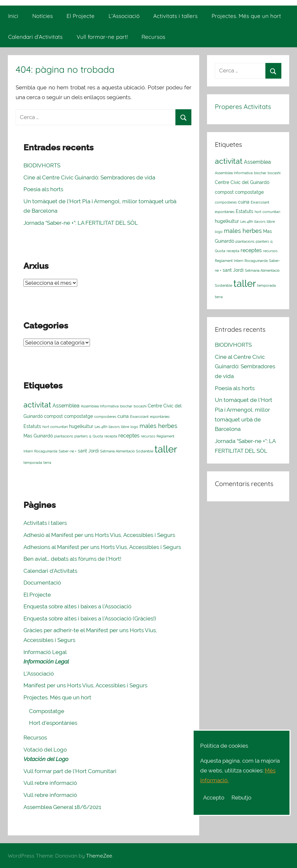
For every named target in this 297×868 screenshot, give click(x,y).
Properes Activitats (243, 107)
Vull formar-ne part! (102, 37)
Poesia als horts (43, 189)
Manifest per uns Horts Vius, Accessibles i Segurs (85, 685)
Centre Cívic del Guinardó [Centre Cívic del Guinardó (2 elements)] (242, 182)
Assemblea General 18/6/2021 (62, 807)
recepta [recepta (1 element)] (111, 436)
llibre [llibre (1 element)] (125, 427)
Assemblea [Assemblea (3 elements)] (66, 406)
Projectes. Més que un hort (246, 16)
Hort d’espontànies (53, 723)
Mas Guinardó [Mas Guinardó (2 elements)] (38, 436)
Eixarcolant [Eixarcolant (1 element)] (139, 417)
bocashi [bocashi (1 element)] (140, 406)
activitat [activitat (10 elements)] (37, 405)
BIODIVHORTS (42, 165)
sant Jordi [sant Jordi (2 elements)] (88, 451)
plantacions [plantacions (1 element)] (64, 436)
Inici (13, 16)
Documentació (42, 583)
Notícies (43, 16)
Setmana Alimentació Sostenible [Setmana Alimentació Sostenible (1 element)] (127, 451)
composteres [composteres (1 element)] (105, 417)
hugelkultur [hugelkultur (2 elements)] (81, 426)
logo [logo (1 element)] (134, 427)
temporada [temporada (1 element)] (33, 463)
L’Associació (124, 16)
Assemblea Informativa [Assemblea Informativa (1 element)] (100, 406)
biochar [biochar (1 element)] (126, 406)
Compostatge (47, 711)
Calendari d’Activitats (35, 37)
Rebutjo (241, 798)
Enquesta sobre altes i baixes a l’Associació (77, 606)
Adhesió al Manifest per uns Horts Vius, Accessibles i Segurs (99, 535)
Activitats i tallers (175, 16)
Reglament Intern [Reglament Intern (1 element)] (229, 261)
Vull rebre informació (50, 783)
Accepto (214, 798)
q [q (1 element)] (90, 436)
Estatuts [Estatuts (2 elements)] (32, 426)
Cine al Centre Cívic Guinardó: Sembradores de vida (89, 177)
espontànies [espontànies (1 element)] (160, 417)
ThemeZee (99, 856)
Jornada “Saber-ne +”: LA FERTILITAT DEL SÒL (81, 223)
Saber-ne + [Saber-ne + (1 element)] (68, 451)
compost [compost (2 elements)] (53, 416)
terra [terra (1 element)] (47, 463)
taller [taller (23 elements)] (166, 449)
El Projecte (81, 16)
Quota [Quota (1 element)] (98, 436)
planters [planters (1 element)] (81, 436)
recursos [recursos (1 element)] (148, 436)
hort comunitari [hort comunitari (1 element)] (55, 427)
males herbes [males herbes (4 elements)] (158, 426)
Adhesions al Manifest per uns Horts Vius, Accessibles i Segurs (102, 547)
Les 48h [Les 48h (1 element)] (101, 427)
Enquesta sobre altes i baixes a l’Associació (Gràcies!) (90, 618)
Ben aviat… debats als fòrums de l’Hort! (72, 559)
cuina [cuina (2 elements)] (123, 416)
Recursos (153, 37)
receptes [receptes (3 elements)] (129, 436)
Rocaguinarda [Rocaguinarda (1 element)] (46, 451)
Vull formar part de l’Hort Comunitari (70, 771)
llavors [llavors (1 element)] (114, 427)
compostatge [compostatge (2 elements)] (79, 416)
